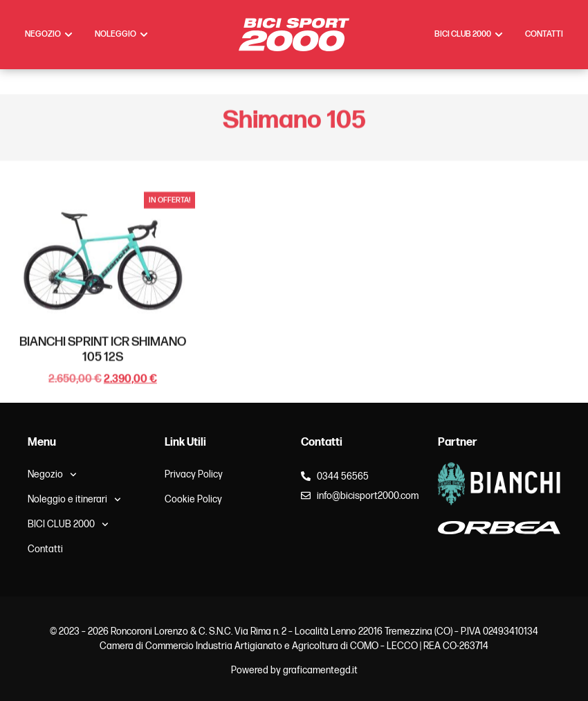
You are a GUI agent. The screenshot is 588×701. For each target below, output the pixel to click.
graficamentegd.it (320, 670)
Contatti (45, 549)
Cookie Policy (193, 499)
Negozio (52, 475)
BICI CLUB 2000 (68, 525)
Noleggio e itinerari (74, 500)
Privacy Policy (194, 474)
